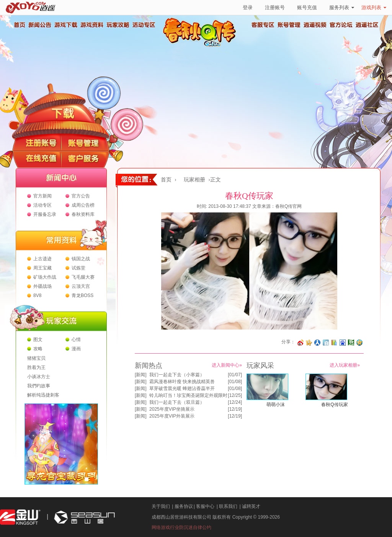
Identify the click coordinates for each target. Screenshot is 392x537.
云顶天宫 (81, 286)
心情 (76, 340)
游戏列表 (374, 7)
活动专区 (144, 25)
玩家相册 (194, 180)
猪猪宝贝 (36, 358)
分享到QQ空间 (359, 343)
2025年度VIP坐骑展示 (172, 409)
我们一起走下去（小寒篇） (177, 375)
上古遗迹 (42, 259)
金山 (20, 517)
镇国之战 (81, 259)
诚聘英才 (251, 506)
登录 (248, 7)
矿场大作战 (45, 277)
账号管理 (289, 25)
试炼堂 (78, 268)
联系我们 (228, 506)
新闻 (140, 375)
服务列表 (342, 7)
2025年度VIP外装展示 (172, 416)
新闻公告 (39, 25)
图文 (38, 340)
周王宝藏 (42, 268)
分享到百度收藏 (343, 343)
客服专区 (263, 25)
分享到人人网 (317, 343)
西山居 (83, 517)
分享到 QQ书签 (334, 343)
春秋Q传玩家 (334, 405)
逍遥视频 (315, 25)
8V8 (37, 295)
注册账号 (275, 7)
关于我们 (161, 506)
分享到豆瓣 (351, 343)
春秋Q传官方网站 (202, 46)
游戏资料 (91, 25)
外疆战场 (42, 286)
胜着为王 (36, 367)
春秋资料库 (83, 214)
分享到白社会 (326, 343)
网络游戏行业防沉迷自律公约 (181, 527)
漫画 (76, 349)
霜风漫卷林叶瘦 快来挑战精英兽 (182, 382)
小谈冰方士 (39, 377)
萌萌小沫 (276, 405)
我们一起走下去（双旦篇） (177, 402)
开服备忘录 (45, 214)
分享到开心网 (309, 343)
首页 (19, 25)
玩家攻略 (118, 25)
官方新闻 (42, 196)
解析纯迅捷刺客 (43, 395)
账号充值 (307, 7)
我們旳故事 (39, 386)
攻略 (38, 349)
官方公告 (81, 196)
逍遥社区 (367, 25)
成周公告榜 (83, 205)
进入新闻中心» (227, 365)
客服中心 (205, 506)
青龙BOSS (82, 295)
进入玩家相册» (345, 365)
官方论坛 (341, 25)
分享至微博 (301, 343)
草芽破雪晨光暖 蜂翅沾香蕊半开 (182, 388)
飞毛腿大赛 (83, 277)
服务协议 (184, 506)
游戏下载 (65, 25)
